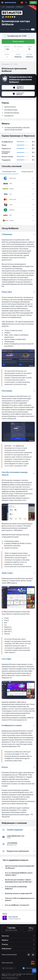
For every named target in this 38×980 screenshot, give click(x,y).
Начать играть (18, 41)
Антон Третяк (13, 917)
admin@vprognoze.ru (12, 978)
